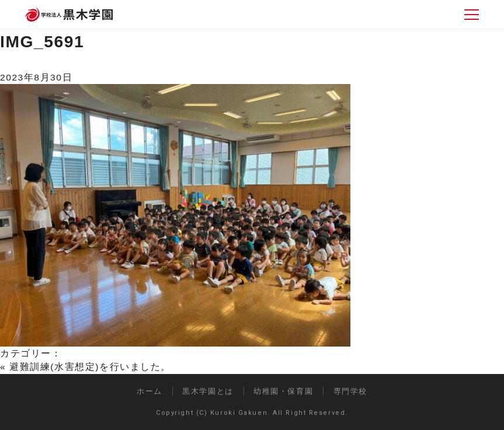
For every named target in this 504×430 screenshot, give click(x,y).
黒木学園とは (208, 391)
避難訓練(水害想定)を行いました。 (90, 367)
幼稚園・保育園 (283, 391)
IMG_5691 (42, 41)
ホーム (150, 391)
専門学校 (350, 391)
